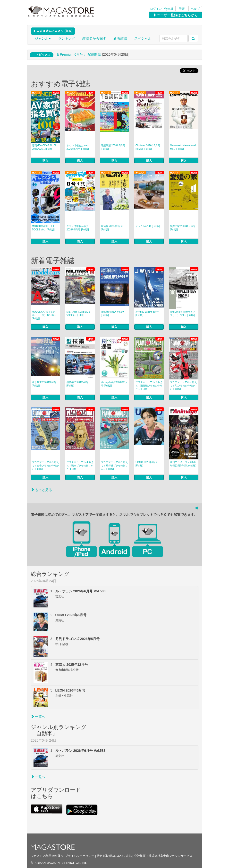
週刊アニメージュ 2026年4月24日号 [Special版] (183, 464)
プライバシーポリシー (80, 856)
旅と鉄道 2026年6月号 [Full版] (44, 384)
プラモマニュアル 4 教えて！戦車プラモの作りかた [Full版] (80, 466)
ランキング (67, 38)
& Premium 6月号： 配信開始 (79, 54)
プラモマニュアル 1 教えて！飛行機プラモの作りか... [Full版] (114, 466)
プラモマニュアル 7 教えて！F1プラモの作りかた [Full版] (183, 386)
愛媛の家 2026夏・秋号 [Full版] (183, 228)
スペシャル (143, 38)
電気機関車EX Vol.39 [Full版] (112, 313)
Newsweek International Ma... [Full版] (183, 147)
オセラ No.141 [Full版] (148, 226)
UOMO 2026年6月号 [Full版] (147, 464)
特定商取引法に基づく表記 (114, 856)
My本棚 (169, 9)
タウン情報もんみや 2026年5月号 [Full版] (78, 147)
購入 (45, 161)
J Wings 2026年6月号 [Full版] (147, 313)
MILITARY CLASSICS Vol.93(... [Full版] (78, 313)
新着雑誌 (120, 38)
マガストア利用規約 (44, 856)
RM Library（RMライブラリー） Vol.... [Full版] (183, 313)
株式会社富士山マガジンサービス (170, 856)
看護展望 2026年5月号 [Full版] (113, 147)
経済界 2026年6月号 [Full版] (112, 228)
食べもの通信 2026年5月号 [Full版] (114, 384)
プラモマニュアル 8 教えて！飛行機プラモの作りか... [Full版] (149, 386)
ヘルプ (195, 9)
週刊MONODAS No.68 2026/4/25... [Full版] (44, 147)
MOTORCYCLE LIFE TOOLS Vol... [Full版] (43, 228)
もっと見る (42, 490)
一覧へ (38, 717)
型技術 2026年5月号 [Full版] (78, 384)
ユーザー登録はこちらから (175, 15)
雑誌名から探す (94, 38)
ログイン (156, 9)
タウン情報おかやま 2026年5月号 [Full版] (78, 228)
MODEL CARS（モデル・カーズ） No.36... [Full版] (44, 315)
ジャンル (43, 38)
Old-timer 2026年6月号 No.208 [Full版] (148, 147)
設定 (182, 9)
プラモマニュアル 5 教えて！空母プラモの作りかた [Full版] (46, 466)
